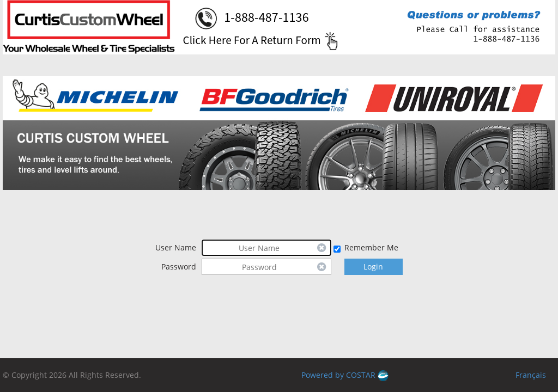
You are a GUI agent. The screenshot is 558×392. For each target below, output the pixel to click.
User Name (176, 247)
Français (531, 375)
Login (373, 267)
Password (179, 267)
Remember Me (371, 247)
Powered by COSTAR (345, 375)
